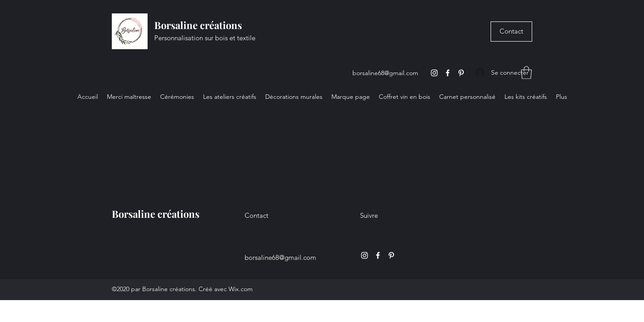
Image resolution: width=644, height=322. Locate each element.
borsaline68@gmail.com (385, 73)
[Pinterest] (461, 73)
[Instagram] (434, 73)
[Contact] (511, 32)
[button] (526, 73)
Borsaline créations (198, 25)
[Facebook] (448, 73)
